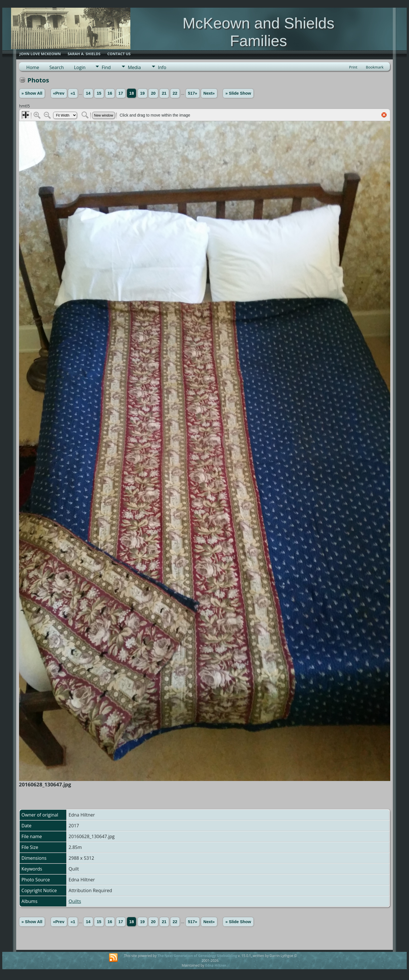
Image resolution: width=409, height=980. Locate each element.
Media (134, 67)
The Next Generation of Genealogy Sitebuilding (197, 956)
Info (162, 67)
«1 (73, 93)
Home (33, 67)
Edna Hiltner (216, 965)
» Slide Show (238, 93)
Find (106, 67)
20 (153, 93)
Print (353, 67)
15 (99, 93)
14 (88, 93)
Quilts (75, 901)
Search (57, 67)
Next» (209, 93)
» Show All (32, 93)
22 (175, 93)
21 (164, 93)
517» (193, 93)
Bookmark (375, 67)
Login (80, 67)
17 (121, 93)
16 (110, 93)
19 (142, 93)
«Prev (59, 93)
